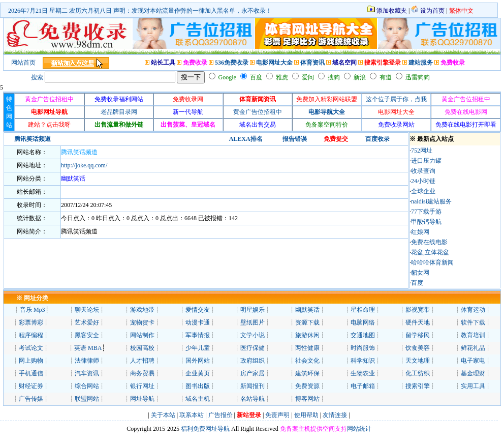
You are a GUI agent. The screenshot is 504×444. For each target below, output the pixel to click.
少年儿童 (198, 348)
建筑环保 (307, 373)
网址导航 (142, 399)
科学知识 (363, 361)
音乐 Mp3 (33, 310)
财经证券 (31, 386)
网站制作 (142, 335)
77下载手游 (426, 212)
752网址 (422, 151)
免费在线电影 (429, 242)
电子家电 (473, 361)
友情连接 (335, 415)
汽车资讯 (87, 373)
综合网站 (87, 386)
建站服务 (421, 63)
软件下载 (473, 322)
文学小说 (253, 335)
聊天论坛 (87, 310)
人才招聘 (142, 361)
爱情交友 (198, 310)
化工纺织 (418, 373)
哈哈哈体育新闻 (432, 262)
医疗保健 (253, 348)
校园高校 (142, 348)
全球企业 (423, 191)
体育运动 (473, 310)
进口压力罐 (426, 161)
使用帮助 (306, 415)
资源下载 (307, 322)
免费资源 (307, 386)
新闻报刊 (253, 386)
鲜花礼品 (473, 348)
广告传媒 (31, 399)
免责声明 (277, 415)
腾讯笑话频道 (79, 152)
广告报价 (220, 415)
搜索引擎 (418, 386)
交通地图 (363, 335)
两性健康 (307, 348)
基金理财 (473, 373)
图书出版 (198, 386)
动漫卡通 (198, 322)
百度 (417, 283)
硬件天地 (418, 322)
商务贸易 (142, 373)
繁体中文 (461, 11)
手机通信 (31, 373)
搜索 (37, 77)
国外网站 (198, 361)
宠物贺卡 (142, 322)
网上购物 (31, 361)
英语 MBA (88, 348)
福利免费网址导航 (204, 429)
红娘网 (420, 232)
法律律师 (87, 361)
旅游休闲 (307, 335)
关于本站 (163, 415)
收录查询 (423, 171)
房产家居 (253, 373)
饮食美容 (418, 348)
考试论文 (31, 348)
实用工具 (473, 386)
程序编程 (31, 335)
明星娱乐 (253, 310)
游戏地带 (142, 310)
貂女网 (420, 273)
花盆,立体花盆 (430, 252)
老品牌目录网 (119, 112)
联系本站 (192, 415)
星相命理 (363, 310)
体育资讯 (312, 63)
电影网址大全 (274, 63)
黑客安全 (87, 335)
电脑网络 (363, 322)
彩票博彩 (31, 322)
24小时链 (423, 181)
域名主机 (198, 399)
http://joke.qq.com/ (84, 165)
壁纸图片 (253, 322)
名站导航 (253, 399)
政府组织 (253, 361)
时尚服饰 (363, 348)
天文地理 (418, 361)
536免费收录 (232, 63)
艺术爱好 (87, 322)
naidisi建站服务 (431, 201)
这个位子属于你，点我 (396, 99)
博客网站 (307, 399)
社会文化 (307, 361)
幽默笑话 (307, 310)
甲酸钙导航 (426, 222)
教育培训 (473, 335)
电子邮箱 (363, 386)
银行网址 (142, 386)
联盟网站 (87, 399)
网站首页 (23, 63)
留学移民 (418, 335)
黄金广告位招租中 (258, 112)
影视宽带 (418, 310)
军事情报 (198, 335)
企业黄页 (198, 373)
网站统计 (359, 429)
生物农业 (363, 373)
